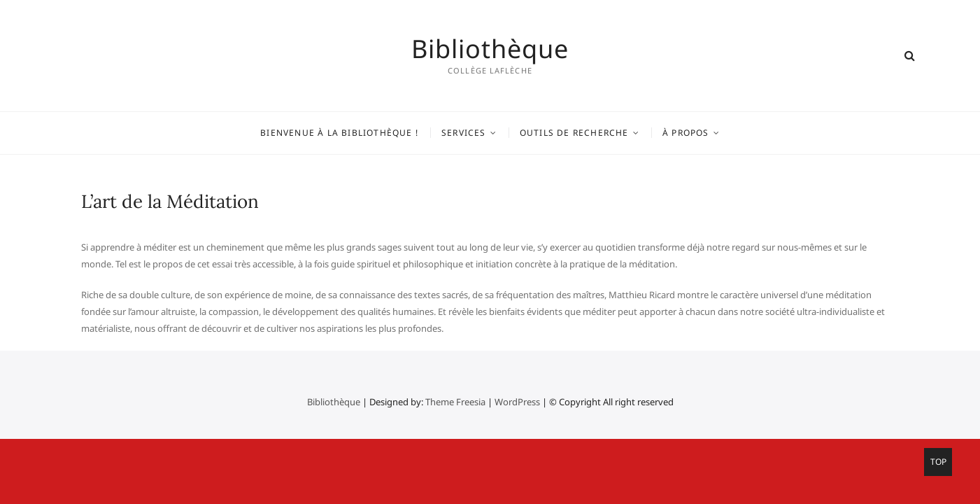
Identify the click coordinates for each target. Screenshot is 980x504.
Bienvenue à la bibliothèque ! (339, 133)
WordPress (517, 402)
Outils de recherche (574, 133)
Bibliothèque (490, 49)
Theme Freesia (455, 402)
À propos (686, 133)
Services (464, 133)
